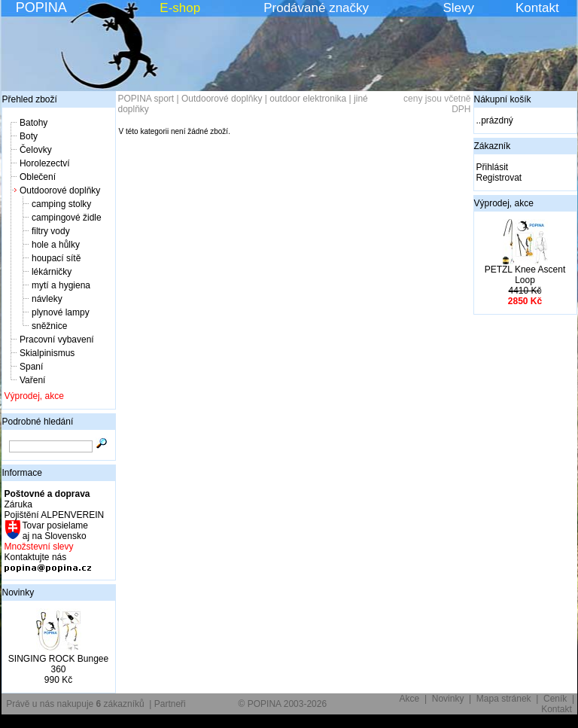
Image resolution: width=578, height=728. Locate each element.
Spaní (31, 367)
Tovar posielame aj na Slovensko (55, 531)
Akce (410, 699)
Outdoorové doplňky (60, 190)
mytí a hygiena (61, 285)
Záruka (18, 504)
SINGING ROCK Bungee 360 (58, 664)
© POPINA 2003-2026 (283, 704)
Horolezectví (45, 163)
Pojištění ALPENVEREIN (55, 515)
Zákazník (493, 146)
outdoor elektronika (308, 99)
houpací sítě (56, 258)
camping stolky (61, 204)
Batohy (33, 123)
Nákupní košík (503, 99)
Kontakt (537, 8)
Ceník (555, 699)
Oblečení (38, 177)
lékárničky (52, 272)
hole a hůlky (56, 245)
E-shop (180, 8)
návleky (47, 299)
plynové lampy (61, 312)
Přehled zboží (30, 99)
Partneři (170, 704)
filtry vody (51, 231)
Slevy (458, 8)
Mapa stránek (504, 699)
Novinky (18, 592)
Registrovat (499, 178)
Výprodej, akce (34, 396)
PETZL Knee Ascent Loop (525, 275)
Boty (29, 136)
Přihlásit (493, 167)
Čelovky (36, 150)
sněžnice (49, 326)
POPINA (41, 8)
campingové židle (67, 218)
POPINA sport (146, 99)
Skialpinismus (47, 353)
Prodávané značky (316, 8)
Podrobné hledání (38, 422)
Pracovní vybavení (57, 340)
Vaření (32, 380)
